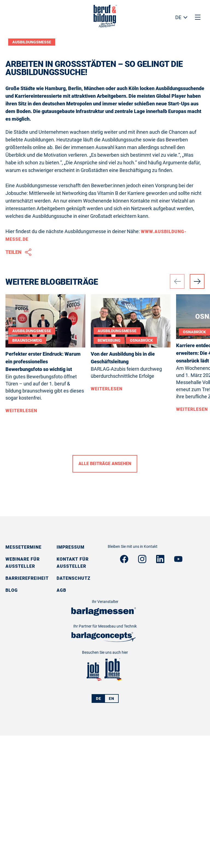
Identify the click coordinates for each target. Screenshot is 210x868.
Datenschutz (74, 711)
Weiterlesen (21, 543)
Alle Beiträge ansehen (105, 596)
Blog (12, 723)
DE (178, 17)
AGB (61, 723)
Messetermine (24, 680)
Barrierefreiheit (27, 711)
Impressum (71, 680)
